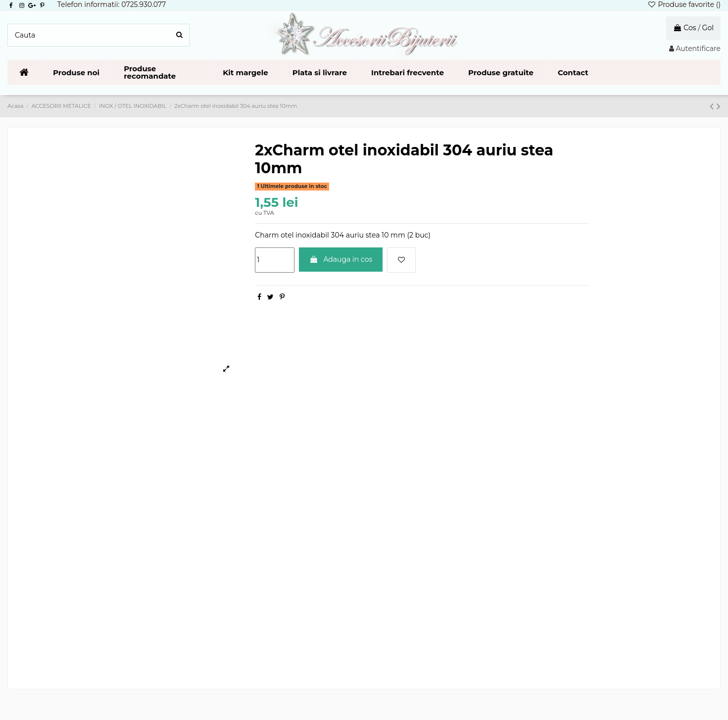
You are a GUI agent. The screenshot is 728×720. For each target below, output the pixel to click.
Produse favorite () (684, 4)
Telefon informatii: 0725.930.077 (112, 4)
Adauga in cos (341, 259)
